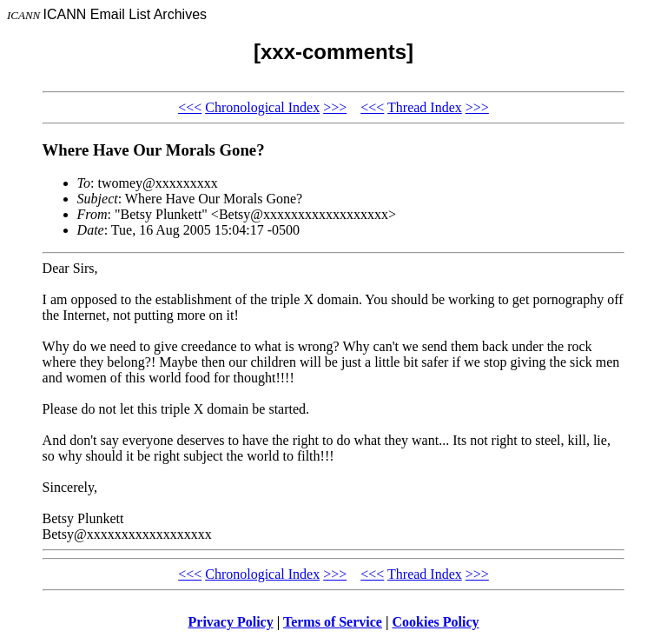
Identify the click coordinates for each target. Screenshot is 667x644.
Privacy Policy (231, 622)
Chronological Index (262, 107)
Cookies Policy (436, 622)
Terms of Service (333, 622)
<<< (190, 107)
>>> (335, 107)
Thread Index (425, 107)
